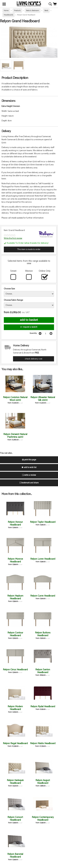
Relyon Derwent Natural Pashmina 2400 (15, 436)
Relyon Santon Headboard (43, 671)
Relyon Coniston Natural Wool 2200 (15, 399)
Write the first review (13, 238)
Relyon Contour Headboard (15, 634)
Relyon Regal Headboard (15, 743)
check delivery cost (34, 359)
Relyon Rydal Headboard (43, 706)
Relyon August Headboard (43, 782)
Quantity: (33, 333)
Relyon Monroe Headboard (15, 560)
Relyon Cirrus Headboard (15, 670)
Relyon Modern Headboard (15, 708)
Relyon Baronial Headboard (15, 855)
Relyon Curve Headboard (43, 596)
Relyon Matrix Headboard (43, 743)
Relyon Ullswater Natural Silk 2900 (43, 399)
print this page (29, 460)
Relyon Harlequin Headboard (15, 782)
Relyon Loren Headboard (43, 559)
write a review (29, 475)
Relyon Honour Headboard (15, 523)
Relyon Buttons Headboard (43, 634)
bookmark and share (29, 483)
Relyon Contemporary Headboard (43, 819)
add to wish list (29, 467)
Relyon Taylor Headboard (43, 522)
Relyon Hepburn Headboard (15, 597)
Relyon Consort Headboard (15, 819)
